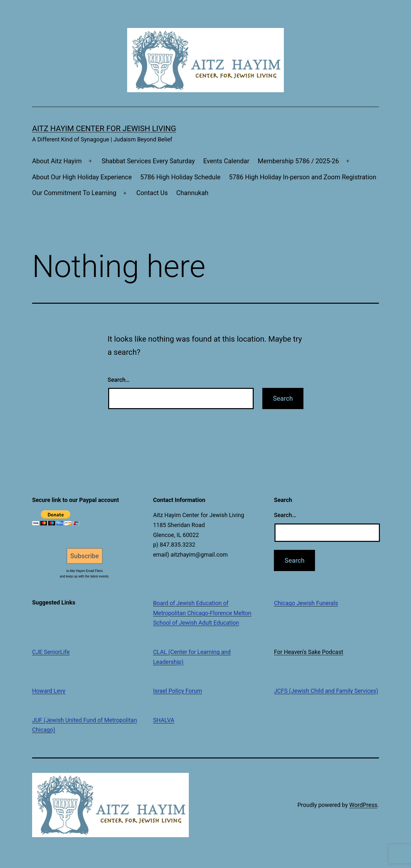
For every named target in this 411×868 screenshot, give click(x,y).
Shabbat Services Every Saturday (148, 161)
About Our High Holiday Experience (82, 177)
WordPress (363, 805)
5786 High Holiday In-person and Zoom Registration (303, 177)
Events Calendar (226, 161)
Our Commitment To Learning (74, 193)
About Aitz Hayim (57, 161)
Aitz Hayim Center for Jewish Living (104, 129)
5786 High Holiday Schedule (180, 177)
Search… (119, 380)
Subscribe (85, 556)
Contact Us (152, 193)
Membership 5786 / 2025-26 (298, 161)
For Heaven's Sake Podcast (309, 652)
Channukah (192, 193)
